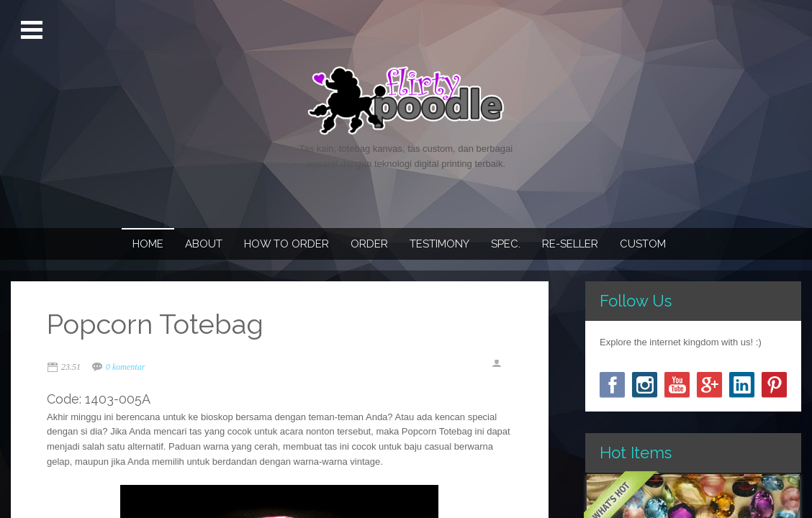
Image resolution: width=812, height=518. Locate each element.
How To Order (287, 244)
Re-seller (570, 244)
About (204, 244)
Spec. (506, 244)
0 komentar (125, 367)
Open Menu (33, 30)
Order (369, 244)
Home (148, 244)
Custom (643, 244)
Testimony (439, 244)
